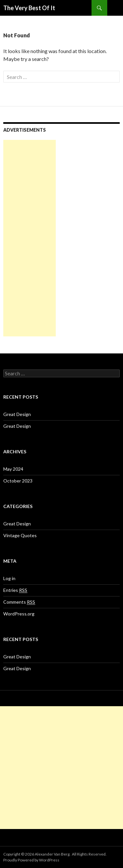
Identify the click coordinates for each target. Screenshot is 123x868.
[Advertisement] (30, 238)
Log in (9, 578)
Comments (19, 602)
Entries (15, 590)
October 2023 (18, 481)
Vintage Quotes (20, 535)
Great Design (17, 414)
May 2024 (13, 469)
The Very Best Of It (29, 8)
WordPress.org (19, 614)
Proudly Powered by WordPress (31, 860)
